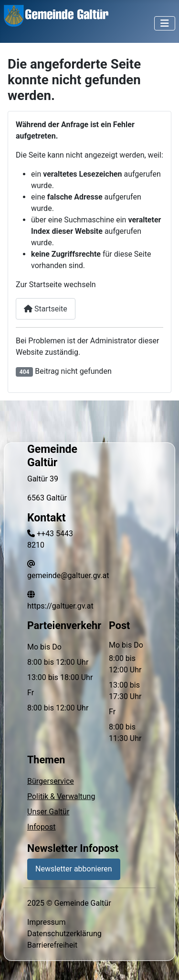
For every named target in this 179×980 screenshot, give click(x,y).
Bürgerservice (51, 781)
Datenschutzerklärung (64, 934)
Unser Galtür (48, 812)
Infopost (41, 827)
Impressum (47, 922)
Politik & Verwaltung (61, 796)
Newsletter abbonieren (74, 869)
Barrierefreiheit (52, 945)
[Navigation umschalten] (165, 23)
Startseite (46, 309)
